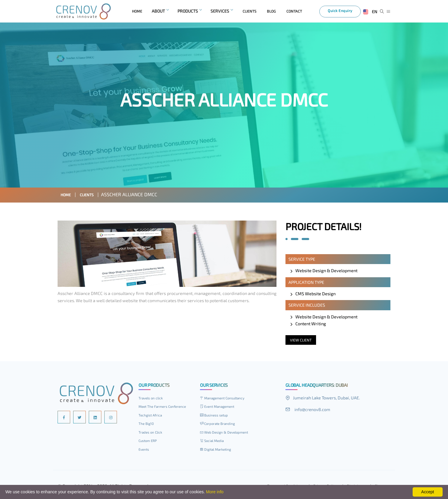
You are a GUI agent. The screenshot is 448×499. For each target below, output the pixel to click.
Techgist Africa (152, 416)
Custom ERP (149, 442)
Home (67, 196)
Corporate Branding (220, 425)
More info (215, 492)
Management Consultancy (225, 399)
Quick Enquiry (344, 13)
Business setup (216, 416)
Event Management (220, 408)
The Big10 (147, 425)
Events (145, 450)
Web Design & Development (227, 434)
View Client (302, 341)
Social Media (213, 442)
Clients (92, 196)
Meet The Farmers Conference (165, 408)
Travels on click (152, 399)
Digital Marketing (218, 450)
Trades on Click (152, 434)
